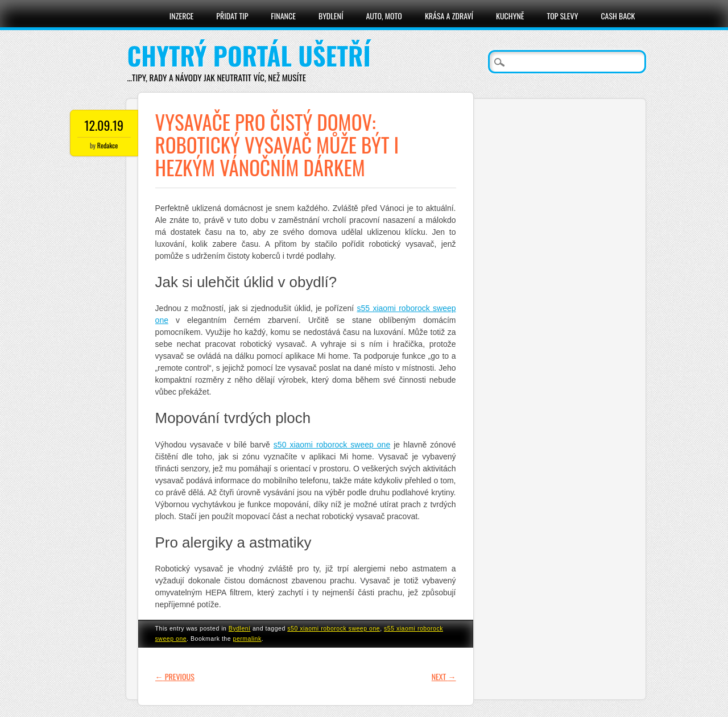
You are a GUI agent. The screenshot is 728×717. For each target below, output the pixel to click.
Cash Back (618, 16)
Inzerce (182, 16)
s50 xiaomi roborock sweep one (334, 628)
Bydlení (331, 16)
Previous (175, 676)
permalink (247, 639)
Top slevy (562, 16)
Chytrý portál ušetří (249, 55)
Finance (283, 16)
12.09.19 (104, 125)
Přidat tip (232, 16)
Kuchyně (510, 16)
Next (444, 676)
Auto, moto (384, 16)
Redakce (107, 145)
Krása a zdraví (449, 16)
